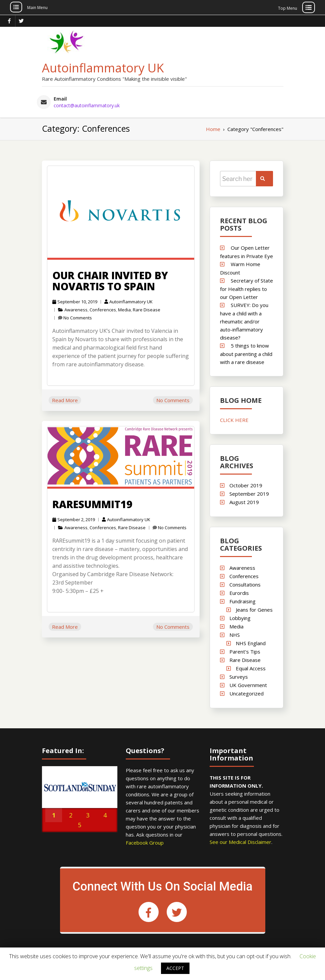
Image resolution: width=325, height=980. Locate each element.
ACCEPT (175, 968)
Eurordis (239, 592)
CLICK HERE (234, 419)
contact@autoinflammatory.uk (87, 105)
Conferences (103, 309)
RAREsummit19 (92, 504)
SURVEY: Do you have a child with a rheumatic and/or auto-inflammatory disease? (244, 320)
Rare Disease (147, 309)
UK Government (248, 684)
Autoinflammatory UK (103, 67)
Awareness (76, 309)
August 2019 (244, 501)
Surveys (239, 676)
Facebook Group (145, 842)
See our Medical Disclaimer (240, 841)
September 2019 (249, 493)
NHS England (250, 642)
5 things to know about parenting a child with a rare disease (246, 353)
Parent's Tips (245, 651)
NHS (235, 634)
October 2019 (246, 484)
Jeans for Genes (254, 609)
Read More (65, 399)
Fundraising (242, 600)
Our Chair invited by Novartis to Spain (110, 280)
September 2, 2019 (74, 519)
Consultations (245, 584)
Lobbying (240, 617)
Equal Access (250, 667)
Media (124, 309)
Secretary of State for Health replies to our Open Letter (247, 288)
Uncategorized (247, 692)
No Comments (78, 317)
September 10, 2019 (75, 301)
